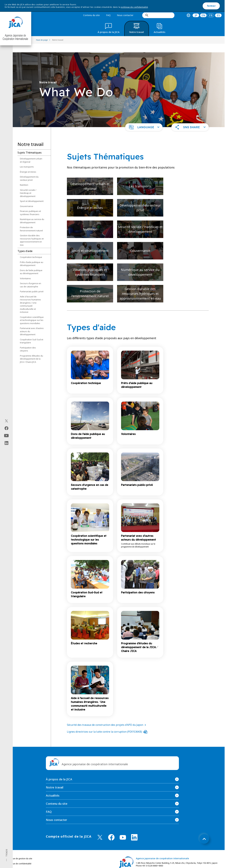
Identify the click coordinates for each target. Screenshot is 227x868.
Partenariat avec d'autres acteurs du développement (32, 323)
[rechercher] (159, 15)
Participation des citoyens (28, 341)
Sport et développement (32, 192)
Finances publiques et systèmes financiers (30, 204)
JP (196, 15)
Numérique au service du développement (32, 212)
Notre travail (55, 779)
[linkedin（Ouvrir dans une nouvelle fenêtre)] (6, 443)
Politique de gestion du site (20, 850)
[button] (144, 119)
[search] (158, 15)
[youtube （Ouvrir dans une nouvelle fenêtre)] (123, 829)
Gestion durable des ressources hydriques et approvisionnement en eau (32, 232)
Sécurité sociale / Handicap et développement (28, 184)
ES (218, 15)
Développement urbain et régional (31, 152)
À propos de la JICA (59, 771)
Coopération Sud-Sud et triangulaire (32, 332)
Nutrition (24, 176)
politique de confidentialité (134, 7)
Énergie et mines (28, 163)
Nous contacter (125, 15)
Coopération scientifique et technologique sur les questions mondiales (32, 312)
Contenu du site (91, 15)
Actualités (53, 787)
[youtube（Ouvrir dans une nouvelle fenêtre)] (6, 436)
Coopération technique (31, 248)
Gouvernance (27, 198)
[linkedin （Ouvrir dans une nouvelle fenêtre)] (134, 829)
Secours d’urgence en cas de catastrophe (31, 276)
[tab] (188, 15)
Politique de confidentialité (19, 855)
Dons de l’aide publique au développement (31, 263)
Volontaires (25, 270)
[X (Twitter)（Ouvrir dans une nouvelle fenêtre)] (6, 421)
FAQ (108, 15)
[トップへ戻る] (204, 830)
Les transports (27, 158)
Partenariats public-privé (32, 283)
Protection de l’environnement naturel (31, 220)
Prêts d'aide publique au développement (32, 255)
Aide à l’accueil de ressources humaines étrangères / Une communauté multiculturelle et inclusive (30, 296)
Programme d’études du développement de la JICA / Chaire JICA (31, 350)
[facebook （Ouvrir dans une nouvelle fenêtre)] (111, 829)
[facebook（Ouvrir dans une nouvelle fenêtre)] (6, 428)
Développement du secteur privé (29, 170)
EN (203, 15)
